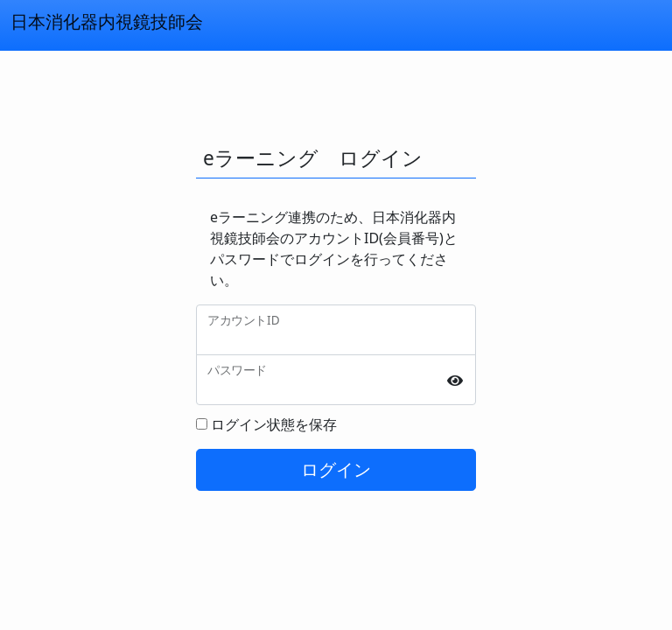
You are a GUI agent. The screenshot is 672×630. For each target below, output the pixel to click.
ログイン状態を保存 (274, 424)
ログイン (336, 469)
